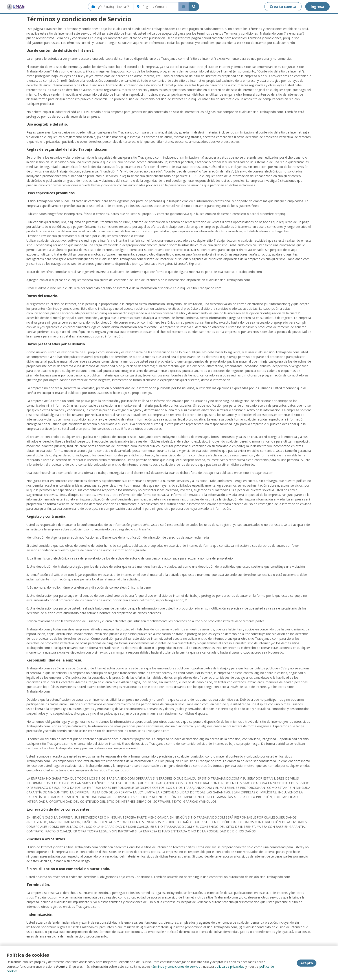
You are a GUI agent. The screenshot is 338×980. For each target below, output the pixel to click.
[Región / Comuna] (161, 7)
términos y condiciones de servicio (176, 966)
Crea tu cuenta (283, 7)
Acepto (307, 963)
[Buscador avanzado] (184, 7)
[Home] (16, 7)
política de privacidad (230, 966)
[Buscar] (194, 7)
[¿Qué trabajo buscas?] (116, 7)
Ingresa (317, 7)
